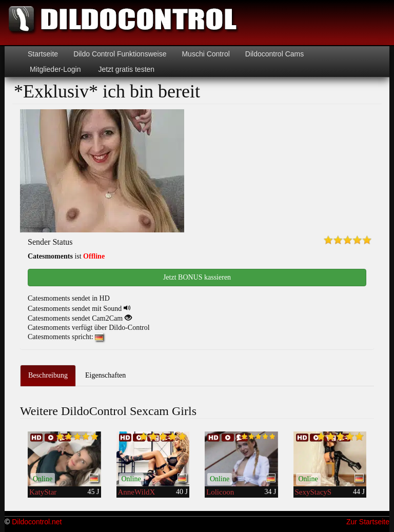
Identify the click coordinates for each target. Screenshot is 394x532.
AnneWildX (137, 492)
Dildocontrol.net (37, 522)
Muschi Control (205, 54)
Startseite (43, 54)
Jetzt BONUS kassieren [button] (197, 277)
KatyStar (43, 492)
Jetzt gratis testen (126, 69)
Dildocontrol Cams (274, 54)
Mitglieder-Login (54, 69)
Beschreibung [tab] (48, 375)
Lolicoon (220, 492)
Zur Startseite (368, 522)
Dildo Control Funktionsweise (120, 54)
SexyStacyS (313, 492)
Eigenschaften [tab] (105, 375)
